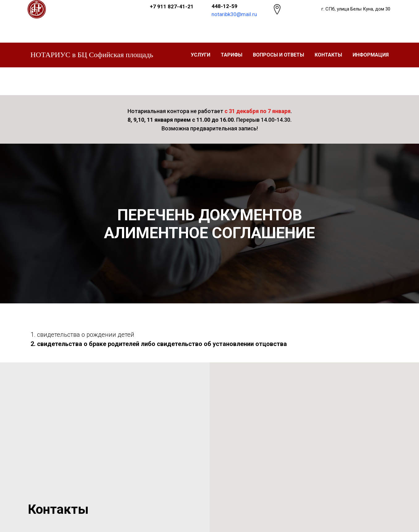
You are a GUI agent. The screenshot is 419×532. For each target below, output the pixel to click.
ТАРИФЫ (232, 55)
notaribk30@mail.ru (234, 14)
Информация (371, 55)
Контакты (328, 55)
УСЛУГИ (201, 55)
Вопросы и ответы (279, 55)
